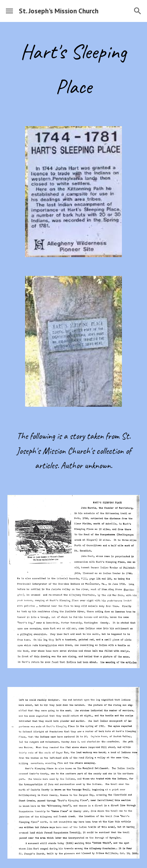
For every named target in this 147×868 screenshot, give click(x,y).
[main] (74, 69)
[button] (9, 11)
